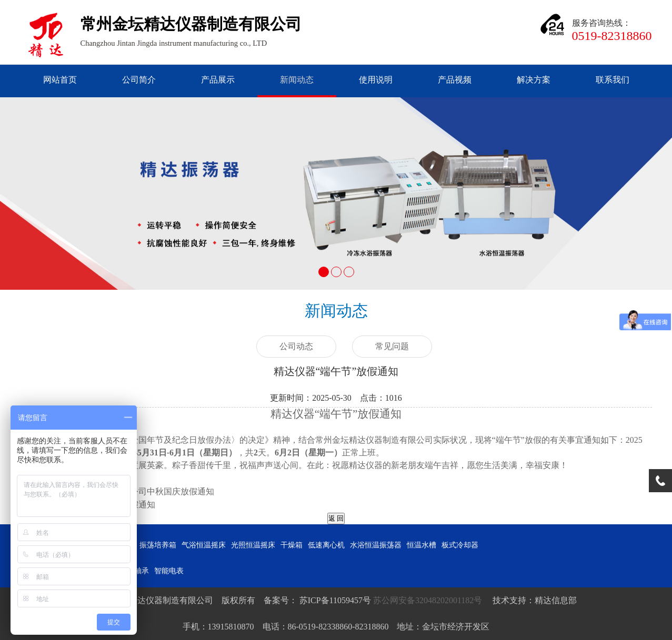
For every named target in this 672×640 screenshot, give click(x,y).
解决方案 (534, 80)
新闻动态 (297, 80)
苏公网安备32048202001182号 (429, 600)
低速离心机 (326, 545)
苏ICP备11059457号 (334, 600)
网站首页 (60, 80)
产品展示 (218, 80)
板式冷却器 (460, 545)
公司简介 (139, 80)
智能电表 (169, 571)
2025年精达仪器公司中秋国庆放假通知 (143, 491)
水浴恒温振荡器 (376, 545)
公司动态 (296, 346)
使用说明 (376, 80)
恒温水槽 (422, 545)
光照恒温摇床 (253, 545)
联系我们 (613, 80)
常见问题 (392, 346)
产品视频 (455, 80)
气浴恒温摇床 (204, 545)
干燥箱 (292, 545)
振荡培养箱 (158, 545)
